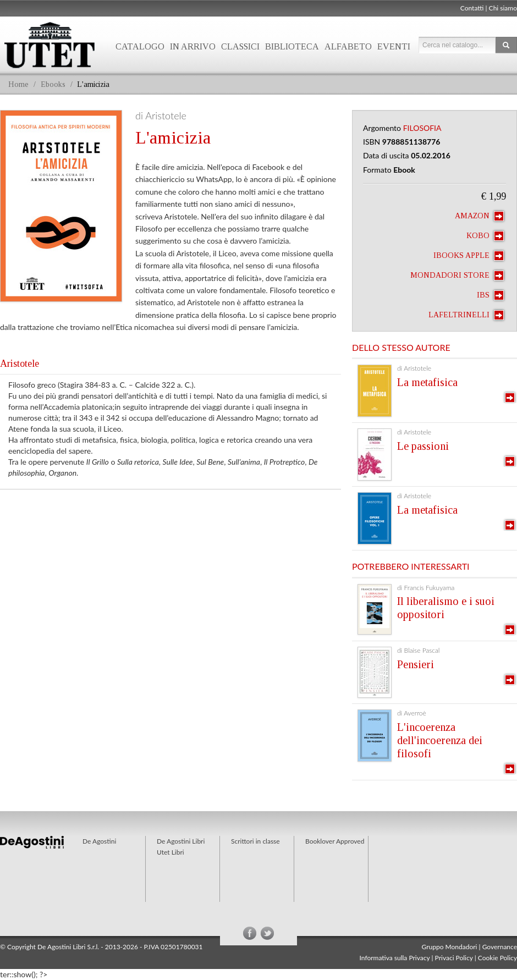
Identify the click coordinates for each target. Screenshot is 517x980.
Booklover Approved (335, 841)
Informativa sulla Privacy (395, 958)
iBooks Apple (469, 256)
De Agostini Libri (181, 841)
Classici (240, 46)
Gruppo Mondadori (450, 947)
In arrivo (193, 46)
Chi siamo (503, 8)
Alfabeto (348, 46)
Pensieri (416, 664)
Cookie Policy (497, 958)
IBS (490, 295)
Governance (500, 947)
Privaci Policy (454, 958)
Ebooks (53, 84)
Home (18, 84)
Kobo (485, 236)
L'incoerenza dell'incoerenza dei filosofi (440, 740)
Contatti (472, 8)
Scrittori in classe (255, 841)
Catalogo (140, 46)
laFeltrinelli (466, 315)
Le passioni (423, 446)
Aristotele (20, 364)
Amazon (479, 216)
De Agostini (99, 841)
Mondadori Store (457, 276)
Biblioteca (292, 46)
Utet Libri (170, 852)
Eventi (394, 46)
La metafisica (427, 382)
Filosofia (422, 128)
